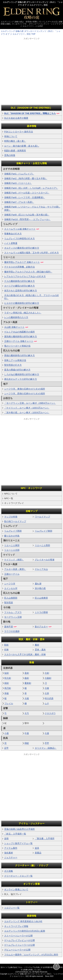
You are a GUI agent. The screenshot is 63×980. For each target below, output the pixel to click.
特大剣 (8, 678)
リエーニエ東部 (12, 545)
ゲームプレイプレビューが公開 (19, 940)
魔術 (37, 645)
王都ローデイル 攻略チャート (21, 341)
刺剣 (7, 683)
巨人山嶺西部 (11, 598)
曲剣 (27, 678)
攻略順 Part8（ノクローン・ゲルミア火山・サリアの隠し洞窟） (32, 208)
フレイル (9, 703)
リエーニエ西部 (42, 545)
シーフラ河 (10, 584)
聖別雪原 (9, 603)
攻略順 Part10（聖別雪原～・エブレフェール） (27, 219)
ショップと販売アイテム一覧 (18, 843)
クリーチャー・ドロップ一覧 (18, 876)
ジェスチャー (11, 857)
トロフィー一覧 (12, 908)
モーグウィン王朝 (13, 617)
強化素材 (9, 853)
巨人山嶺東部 (41, 598)
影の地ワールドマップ (15, 521)
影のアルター (43, 627)
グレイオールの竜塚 (45, 560)
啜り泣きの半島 (12, 536)
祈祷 (6, 650)
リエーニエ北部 (12, 550)
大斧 (47, 693)
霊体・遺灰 (40, 650)
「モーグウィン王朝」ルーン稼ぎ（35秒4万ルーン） (30, 403)
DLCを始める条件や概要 (16, 118)
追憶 (6, 838)
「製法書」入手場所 (45, 838)
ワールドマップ (42, 517)
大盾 (47, 733)
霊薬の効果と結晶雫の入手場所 (19, 829)
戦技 (6, 645)
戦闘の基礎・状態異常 (15, 151)
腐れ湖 (38, 584)
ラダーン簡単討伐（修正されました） (23, 313)
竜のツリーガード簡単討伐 (17, 346)
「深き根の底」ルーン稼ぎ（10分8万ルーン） (27, 412)
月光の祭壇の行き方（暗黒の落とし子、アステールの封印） (32, 297)
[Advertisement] (32, 72)
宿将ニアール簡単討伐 (15, 360)
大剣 (47, 673)
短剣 (7, 673)
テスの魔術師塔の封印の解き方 (19, 281)
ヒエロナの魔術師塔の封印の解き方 (22, 303)
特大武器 (49, 698)
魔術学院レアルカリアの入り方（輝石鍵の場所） (28, 272)
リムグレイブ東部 (44, 531)
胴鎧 (27, 743)
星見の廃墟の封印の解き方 (17, 370)
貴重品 (38, 853)
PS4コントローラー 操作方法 (19, 132)
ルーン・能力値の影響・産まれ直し (22, 146)
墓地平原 (10, 627)
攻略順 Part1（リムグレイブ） (19, 174)
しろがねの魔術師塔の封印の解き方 (22, 374)
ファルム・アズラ (13, 612)
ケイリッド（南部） (14, 560)
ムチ (47, 703)
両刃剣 (8, 688)
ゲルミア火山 (41, 569)
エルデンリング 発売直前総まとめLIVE (23, 921)
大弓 (27, 713)
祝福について (11, 136)
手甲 (47, 743)
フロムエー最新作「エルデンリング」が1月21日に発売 (31, 955)
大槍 (47, 688)
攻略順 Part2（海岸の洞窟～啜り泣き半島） (26, 178)
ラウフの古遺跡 (12, 631)
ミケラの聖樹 (41, 612)
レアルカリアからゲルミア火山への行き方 (25, 276)
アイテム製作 (11, 848)
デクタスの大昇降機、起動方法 (19, 267)
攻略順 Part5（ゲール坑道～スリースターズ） (27, 193)
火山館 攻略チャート (16, 327)
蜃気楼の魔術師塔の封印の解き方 (21, 336)
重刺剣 (28, 683)
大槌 (27, 698)
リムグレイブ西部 (13, 531)
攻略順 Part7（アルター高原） (19, 202)
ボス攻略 (9, 871)
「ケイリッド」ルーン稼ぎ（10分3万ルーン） (27, 408)
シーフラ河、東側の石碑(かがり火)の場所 (25, 389)
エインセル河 (11, 588)
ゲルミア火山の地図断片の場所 (19, 332)
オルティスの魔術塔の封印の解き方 (22, 248)
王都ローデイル (12, 574)
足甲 (6, 748)
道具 (37, 848)
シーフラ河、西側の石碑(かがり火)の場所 (25, 394)
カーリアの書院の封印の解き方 (19, 286)
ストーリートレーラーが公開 (18, 936)
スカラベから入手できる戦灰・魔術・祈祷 (25, 654)
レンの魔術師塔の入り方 (16, 317)
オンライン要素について (16, 889)
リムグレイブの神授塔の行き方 (19, 238)
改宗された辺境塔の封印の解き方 (21, 291)
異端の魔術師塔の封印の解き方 (19, 355)
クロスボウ (50, 713)
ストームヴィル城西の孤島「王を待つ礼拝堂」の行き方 (32, 253)
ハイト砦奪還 (11, 243)
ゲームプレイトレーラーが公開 (19, 945)
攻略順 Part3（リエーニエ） (18, 183)
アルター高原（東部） (15, 569)
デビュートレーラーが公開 (17, 950)
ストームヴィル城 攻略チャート (22, 229)
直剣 (27, 673)
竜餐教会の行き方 (13, 234)
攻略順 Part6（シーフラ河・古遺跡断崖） (25, 197)
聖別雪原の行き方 (13, 365)
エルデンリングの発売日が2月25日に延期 (25, 931)
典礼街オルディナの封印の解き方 (21, 379)
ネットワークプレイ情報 (16, 926)
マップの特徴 (11, 517)
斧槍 (7, 693)
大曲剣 (48, 678)
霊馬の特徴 (10, 155)
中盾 (27, 733)
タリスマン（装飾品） (46, 748)
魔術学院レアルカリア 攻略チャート (24, 262)
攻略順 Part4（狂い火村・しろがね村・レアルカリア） (31, 188)
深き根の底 (40, 588)
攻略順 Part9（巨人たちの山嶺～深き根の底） (27, 215)
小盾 (7, 733)
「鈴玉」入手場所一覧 (15, 834)
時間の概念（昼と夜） (15, 141)
